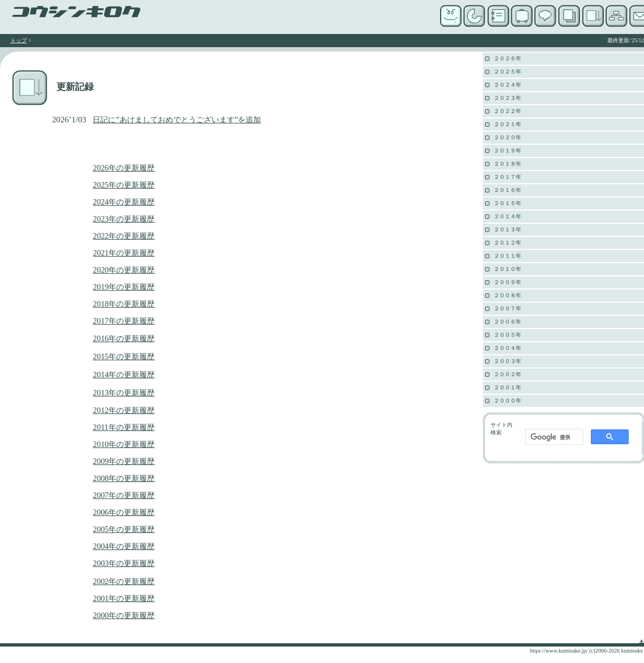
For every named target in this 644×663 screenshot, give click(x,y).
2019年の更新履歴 (124, 287)
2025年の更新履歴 (124, 185)
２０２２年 (508, 111)
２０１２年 (508, 243)
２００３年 (508, 361)
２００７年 (508, 308)
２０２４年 (508, 85)
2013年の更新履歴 (124, 393)
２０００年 (508, 401)
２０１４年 (508, 216)
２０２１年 (508, 124)
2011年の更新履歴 (123, 427)
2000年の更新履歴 (124, 615)
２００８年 (508, 295)
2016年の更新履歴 (124, 338)
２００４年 (508, 348)
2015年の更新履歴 (124, 356)
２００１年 (508, 387)
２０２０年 (508, 137)
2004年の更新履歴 (124, 546)
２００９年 (508, 282)
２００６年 (508, 322)
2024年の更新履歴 (124, 202)
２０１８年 (508, 164)
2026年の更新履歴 (124, 168)
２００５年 (508, 335)
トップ (19, 40)
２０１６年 (508, 190)
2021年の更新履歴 (124, 253)
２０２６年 (508, 58)
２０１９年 (508, 151)
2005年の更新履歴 (124, 529)
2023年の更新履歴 (124, 219)
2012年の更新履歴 (124, 410)
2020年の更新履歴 (124, 270)
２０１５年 (508, 203)
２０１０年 (508, 269)
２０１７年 (508, 177)
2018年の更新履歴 (124, 304)
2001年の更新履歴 (124, 598)
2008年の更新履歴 (124, 478)
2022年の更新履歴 (124, 236)
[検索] (553, 437)
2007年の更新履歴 (124, 495)
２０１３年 (508, 229)
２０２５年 (508, 72)
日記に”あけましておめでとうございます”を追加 (177, 120)
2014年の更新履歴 (124, 375)
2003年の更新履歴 (124, 563)
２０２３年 (508, 98)
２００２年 (508, 374)
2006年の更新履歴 (124, 512)
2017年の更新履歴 (124, 321)
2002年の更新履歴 (124, 581)
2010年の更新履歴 (124, 444)
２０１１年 (508, 256)
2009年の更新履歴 (124, 461)
